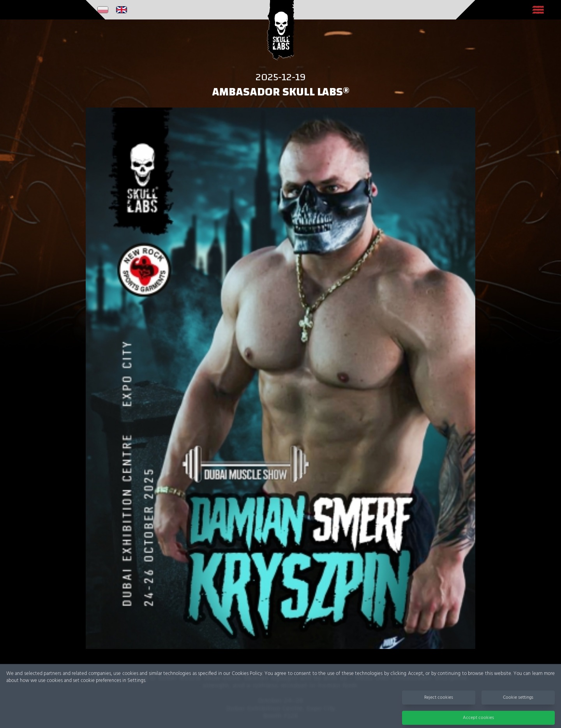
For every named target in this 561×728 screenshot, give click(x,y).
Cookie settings (518, 701)
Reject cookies (439, 701)
